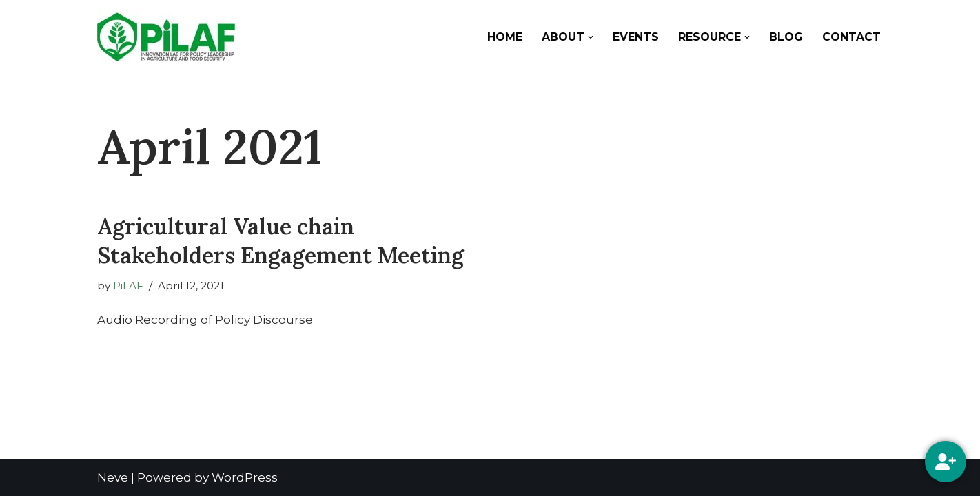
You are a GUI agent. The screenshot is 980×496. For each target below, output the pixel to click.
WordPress (245, 477)
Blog (786, 37)
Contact (851, 37)
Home (505, 37)
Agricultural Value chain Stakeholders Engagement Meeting (280, 241)
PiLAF (128, 286)
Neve (113, 477)
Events (636, 37)
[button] (591, 37)
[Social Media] (946, 462)
